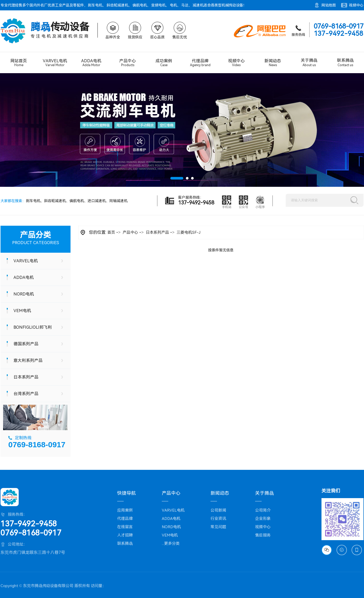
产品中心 (128, 63)
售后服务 (263, 535)
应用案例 (125, 510)
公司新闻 (218, 510)
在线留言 (125, 527)
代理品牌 (200, 63)
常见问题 (218, 527)
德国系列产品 (26, 344)
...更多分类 (171, 544)
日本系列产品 (26, 377)
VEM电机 (22, 311)
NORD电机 (24, 294)
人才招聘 (125, 535)
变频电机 (158, 5)
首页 (111, 232)
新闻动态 (273, 63)
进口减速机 (97, 201)
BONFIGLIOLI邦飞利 (33, 327)
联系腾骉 (345, 63)
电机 (173, 5)
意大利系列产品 (28, 360)
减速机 (198, 5)
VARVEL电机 (55, 63)
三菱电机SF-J (188, 232)
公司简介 (263, 510)
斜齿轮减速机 (117, 5)
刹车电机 (95, 5)
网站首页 (19, 63)
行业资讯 (218, 519)
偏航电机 (140, 5)
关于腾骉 (309, 63)
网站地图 (329, 5)
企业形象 (263, 519)
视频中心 (356, 5)
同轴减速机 (118, 201)
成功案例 (164, 63)
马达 (185, 5)
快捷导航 (127, 493)
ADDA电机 (91, 63)
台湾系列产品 (26, 394)
